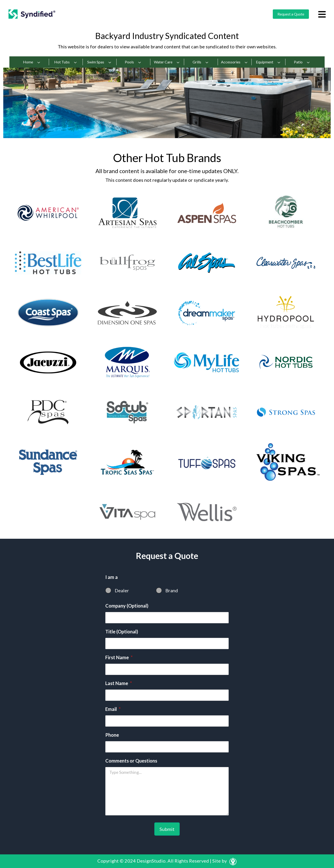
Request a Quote (291, 14)
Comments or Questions (131, 761)
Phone (112, 735)
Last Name (119, 683)
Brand (172, 590)
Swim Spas (99, 62)
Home (32, 62)
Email (113, 709)
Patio (302, 62)
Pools (133, 62)
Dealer (122, 590)
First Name (119, 657)
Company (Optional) (127, 606)
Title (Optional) (122, 632)
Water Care (167, 62)
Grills (201, 62)
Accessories (234, 62)
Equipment (268, 62)
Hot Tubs (66, 62)
